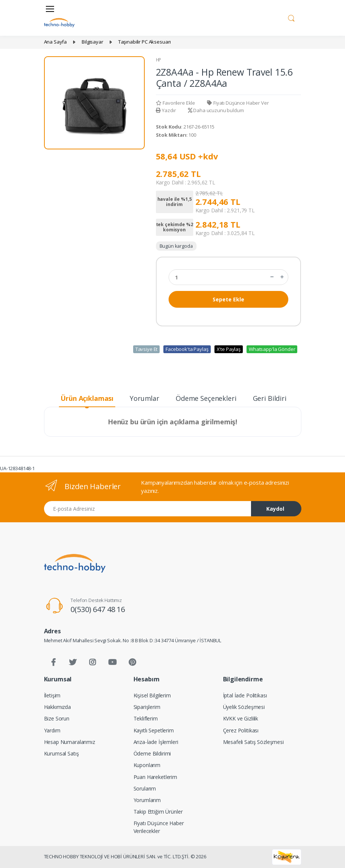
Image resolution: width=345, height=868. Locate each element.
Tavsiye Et (147, 349)
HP (159, 60)
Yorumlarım (147, 800)
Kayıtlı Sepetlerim (154, 730)
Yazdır (166, 110)
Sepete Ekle (228, 299)
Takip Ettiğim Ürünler (158, 812)
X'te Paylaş (229, 349)
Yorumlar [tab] (145, 398)
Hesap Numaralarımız (70, 742)
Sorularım (145, 788)
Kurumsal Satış (62, 753)
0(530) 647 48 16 (98, 609)
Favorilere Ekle (176, 103)
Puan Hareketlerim (156, 777)
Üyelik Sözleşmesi (244, 707)
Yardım (52, 730)
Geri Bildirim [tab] (273, 398)
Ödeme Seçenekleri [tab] (206, 398)
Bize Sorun (57, 718)
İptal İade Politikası (245, 695)
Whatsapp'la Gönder (272, 349)
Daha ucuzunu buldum (216, 110)
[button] (291, 17)
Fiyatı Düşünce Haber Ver (238, 103)
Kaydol (275, 509)
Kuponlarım (147, 765)
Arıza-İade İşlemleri (156, 742)
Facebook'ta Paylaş (187, 349)
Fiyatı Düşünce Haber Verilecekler (159, 827)
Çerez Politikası (241, 730)
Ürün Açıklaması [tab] (87, 398)
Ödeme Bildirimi (152, 753)
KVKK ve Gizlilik (241, 718)
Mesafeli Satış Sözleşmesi (253, 742)
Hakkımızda (58, 707)
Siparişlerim (147, 707)
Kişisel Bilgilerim (152, 695)
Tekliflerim (146, 718)
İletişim (52, 695)
